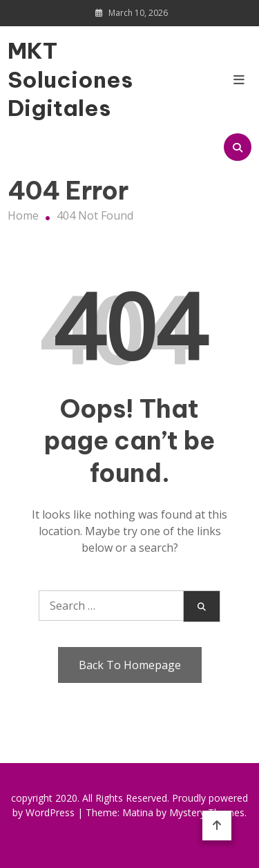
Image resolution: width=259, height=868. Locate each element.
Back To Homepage (130, 665)
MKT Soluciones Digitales (44, 79)
